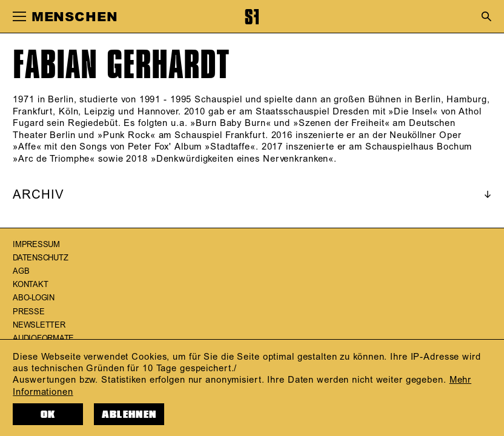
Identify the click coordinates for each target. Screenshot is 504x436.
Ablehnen (129, 415)
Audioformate (43, 339)
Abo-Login (34, 298)
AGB (21, 271)
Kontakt (30, 285)
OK (48, 415)
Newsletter (39, 325)
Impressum (36, 245)
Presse (28, 312)
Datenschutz (40, 258)
